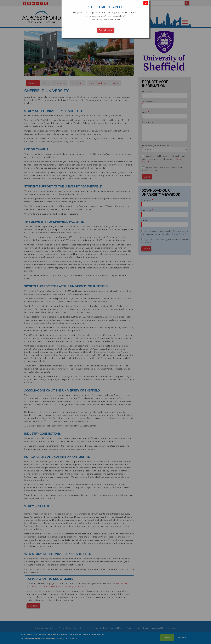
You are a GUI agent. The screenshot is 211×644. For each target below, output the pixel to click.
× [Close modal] (146, 3)
